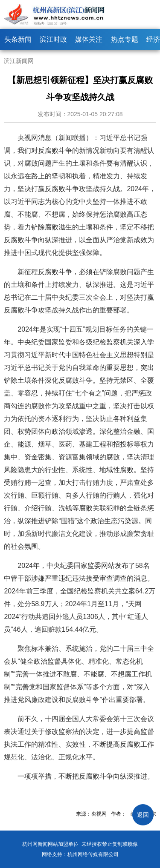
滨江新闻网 (19, 61)
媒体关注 (89, 39)
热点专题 (125, 39)
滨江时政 (53, 39)
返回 (143, 815)
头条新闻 (18, 39)
